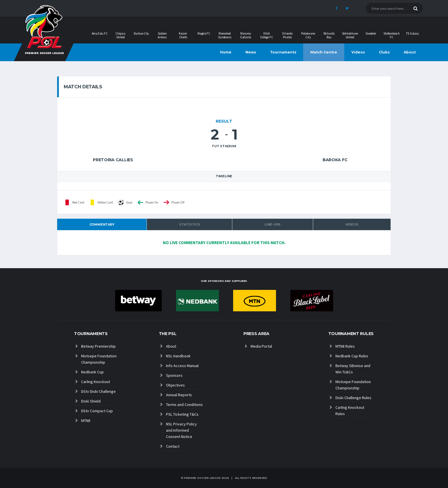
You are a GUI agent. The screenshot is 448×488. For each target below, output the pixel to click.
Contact (173, 446)
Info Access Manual (182, 366)
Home (226, 52)
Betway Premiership (98, 346)
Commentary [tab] (102, 224)
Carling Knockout (96, 382)
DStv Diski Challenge (98, 391)
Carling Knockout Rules (350, 411)
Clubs (384, 52)
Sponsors (174, 375)
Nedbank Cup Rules (352, 356)
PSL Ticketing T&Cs (182, 414)
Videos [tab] (352, 224)
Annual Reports (179, 395)
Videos (358, 52)
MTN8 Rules (345, 346)
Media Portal (261, 346)
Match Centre (324, 52)
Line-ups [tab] (273, 224)
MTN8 (86, 421)
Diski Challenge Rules (353, 398)
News (251, 52)
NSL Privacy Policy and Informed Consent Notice (181, 430)
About (410, 52)
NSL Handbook (178, 356)
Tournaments (283, 52)
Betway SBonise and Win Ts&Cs (353, 369)
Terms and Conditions (184, 405)
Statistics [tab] (190, 224)
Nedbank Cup (92, 372)
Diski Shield (91, 401)
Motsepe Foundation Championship (99, 359)
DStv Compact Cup (97, 411)
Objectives (175, 385)
